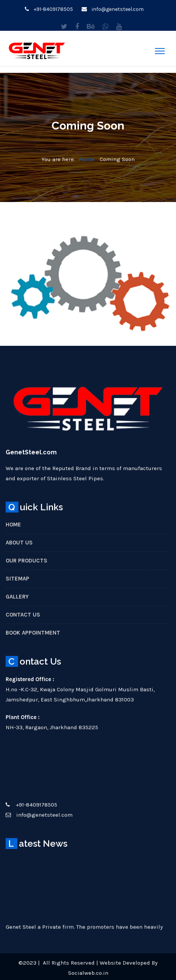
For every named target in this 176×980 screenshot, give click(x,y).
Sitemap (17, 579)
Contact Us (23, 615)
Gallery (17, 597)
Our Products (27, 561)
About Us (19, 543)
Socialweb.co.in (88, 973)
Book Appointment (33, 633)
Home (87, 159)
